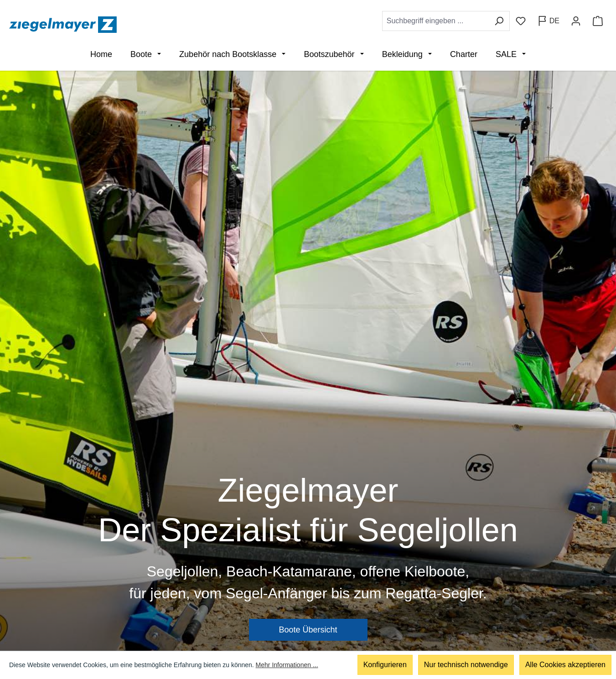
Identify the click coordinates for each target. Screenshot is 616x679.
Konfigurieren (385, 665)
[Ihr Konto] (576, 21)
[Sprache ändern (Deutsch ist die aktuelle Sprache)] (548, 21)
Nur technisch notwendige (466, 665)
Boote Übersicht (308, 630)
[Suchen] (499, 21)
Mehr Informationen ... (287, 665)
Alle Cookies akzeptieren (565, 665)
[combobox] (435, 21)
